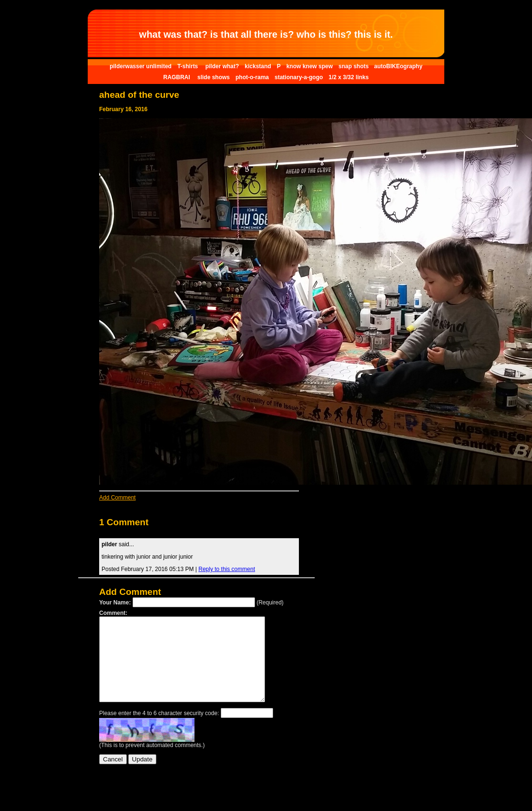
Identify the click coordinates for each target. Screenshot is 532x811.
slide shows (214, 77)
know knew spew (310, 66)
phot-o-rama (252, 77)
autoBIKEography (398, 66)
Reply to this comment (227, 569)
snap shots (354, 66)
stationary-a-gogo (299, 77)
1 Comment (124, 522)
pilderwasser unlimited (141, 66)
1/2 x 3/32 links (348, 77)
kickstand (258, 66)
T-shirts (189, 66)
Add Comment (118, 498)
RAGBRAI (178, 77)
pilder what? (222, 66)
